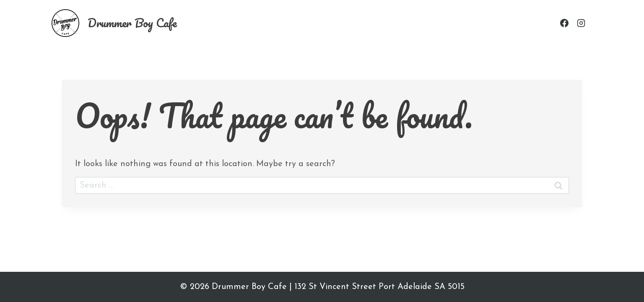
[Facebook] (564, 23)
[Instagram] (581, 23)
